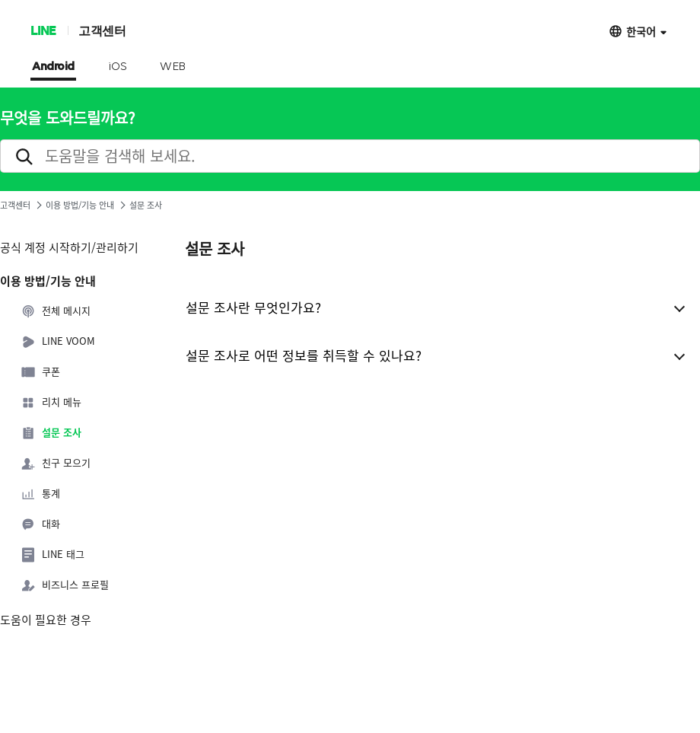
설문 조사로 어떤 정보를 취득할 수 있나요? (304, 355)
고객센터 (102, 30)
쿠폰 (40, 372)
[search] (350, 156)
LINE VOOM (58, 342)
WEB (173, 67)
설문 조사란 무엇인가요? (253, 307)
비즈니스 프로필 (65, 585)
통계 (40, 494)
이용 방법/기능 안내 (80, 205)
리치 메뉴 (51, 403)
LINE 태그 (52, 555)
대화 (40, 524)
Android (53, 67)
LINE (43, 30)
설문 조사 (51, 433)
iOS (118, 67)
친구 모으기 (56, 464)
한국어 (641, 31)
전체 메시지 (56, 311)
